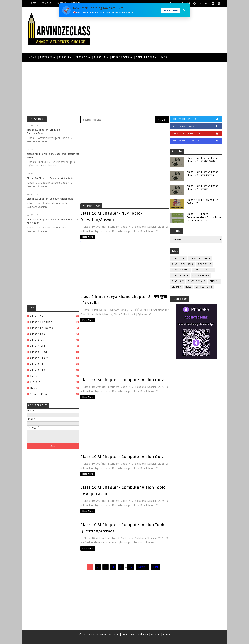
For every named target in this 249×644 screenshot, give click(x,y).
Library (35, 382)
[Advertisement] (124, 89)
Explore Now (171, 10)
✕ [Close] (184, 10)
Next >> (143, 567)
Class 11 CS (38, 334)
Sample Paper (145, 57)
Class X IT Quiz (40, 370)
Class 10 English (41, 322)
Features (46, 57)
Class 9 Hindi (39, 352)
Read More (88, 237)
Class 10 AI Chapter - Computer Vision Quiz (50, 178)
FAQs (164, 57)
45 (131, 567)
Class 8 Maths (40, 340)
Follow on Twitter (197, 119)
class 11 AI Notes (42, 328)
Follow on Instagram (197, 141)
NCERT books (121, 57)
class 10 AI (38, 316)
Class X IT (37, 364)
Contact (61, 3)
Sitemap (76, 3)
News (34, 388)
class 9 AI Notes (41, 346)
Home (33, 3)
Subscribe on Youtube (197, 134)
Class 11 (100, 57)
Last (156, 567)
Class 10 (82, 57)
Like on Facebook (197, 126)
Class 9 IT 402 (40, 358)
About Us (47, 3)
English (35, 376)
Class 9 (64, 57)
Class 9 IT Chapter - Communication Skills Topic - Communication (204, 217)
